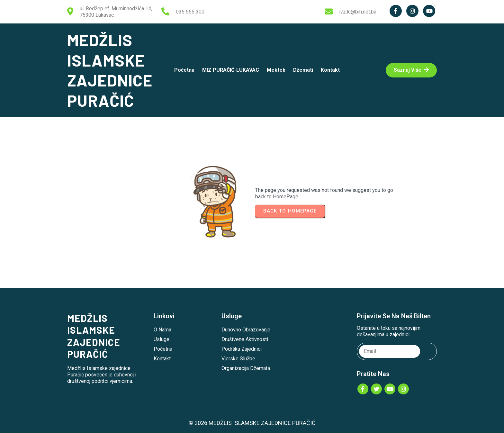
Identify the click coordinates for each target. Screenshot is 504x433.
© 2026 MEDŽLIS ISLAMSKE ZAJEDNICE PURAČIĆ (252, 423)
